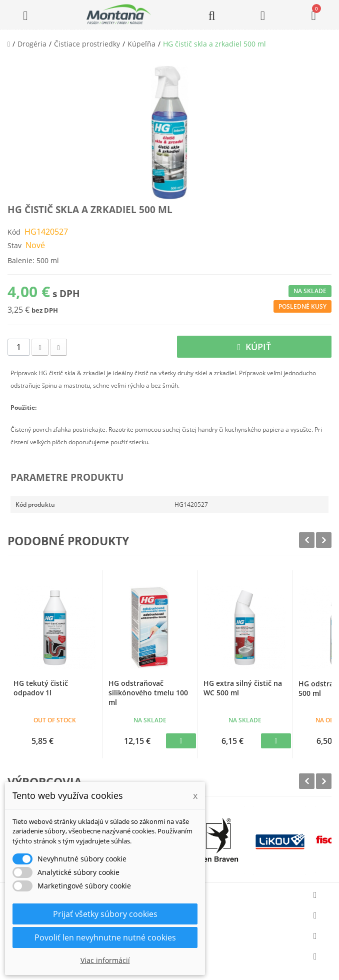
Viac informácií (105, 960)
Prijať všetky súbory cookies (105, 914)
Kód (14, 232)
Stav (14, 245)
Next (324, 540)
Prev (307, 540)
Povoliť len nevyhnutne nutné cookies (105, 937)
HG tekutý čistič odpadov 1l (41, 688)
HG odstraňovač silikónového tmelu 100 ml (148, 693)
